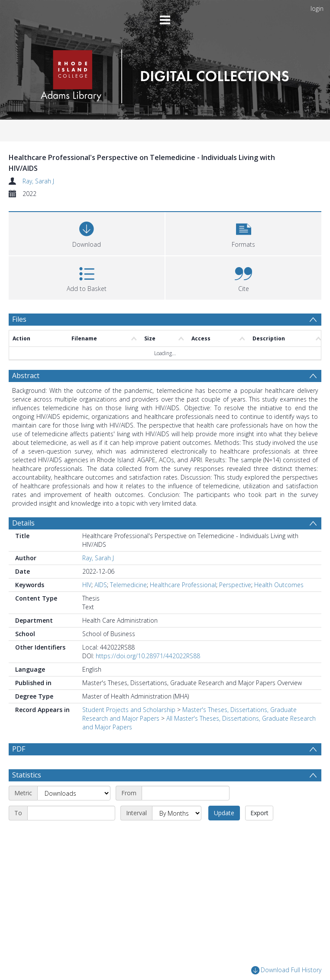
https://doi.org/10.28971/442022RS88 (148, 656)
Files (19, 319)
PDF (19, 749)
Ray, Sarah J (38, 181)
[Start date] (186, 814)
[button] (243, 233)
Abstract (26, 376)
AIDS (101, 585)
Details (23, 523)
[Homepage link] (165, 74)
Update (224, 834)
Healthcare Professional (183, 585)
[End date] (71, 834)
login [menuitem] (317, 8)
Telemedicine (128, 585)
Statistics (27, 796)
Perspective (235, 585)
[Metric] (74, 814)
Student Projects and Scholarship (129, 710)
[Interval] (177, 834)
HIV (87, 585)
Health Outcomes (279, 585)
